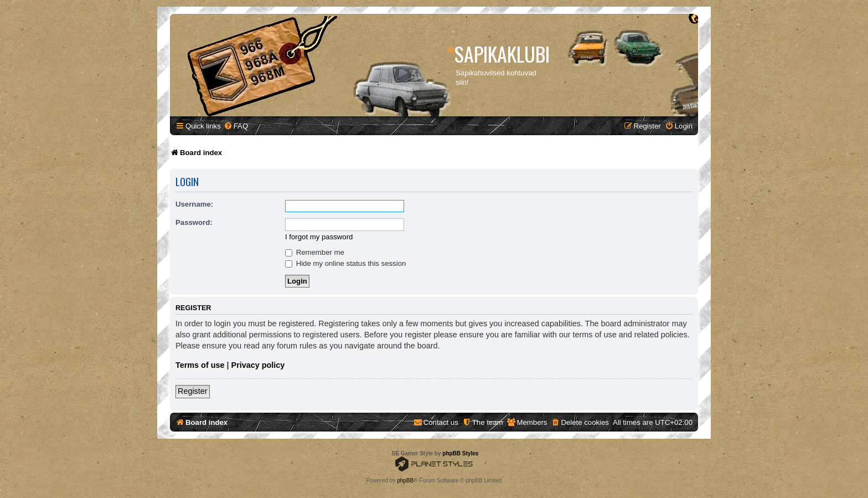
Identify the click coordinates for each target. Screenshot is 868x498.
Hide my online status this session (345, 263)
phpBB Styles (460, 453)
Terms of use (200, 365)
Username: (194, 204)
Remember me (315, 252)
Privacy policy (258, 365)
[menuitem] (236, 126)
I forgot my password (319, 237)
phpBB (405, 481)
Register (193, 391)
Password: (194, 222)
